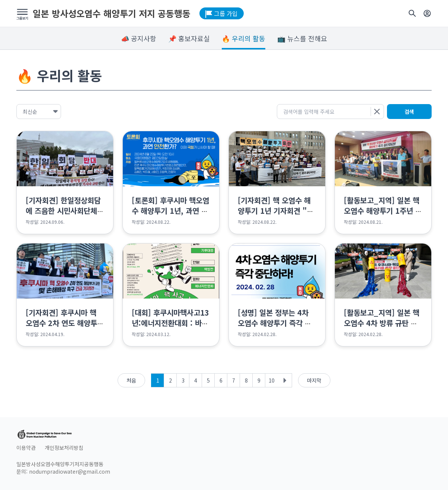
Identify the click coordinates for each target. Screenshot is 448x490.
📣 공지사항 (139, 38)
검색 (409, 112)
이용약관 (26, 448)
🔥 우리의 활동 (244, 38)
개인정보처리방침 (64, 448)
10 (272, 380)
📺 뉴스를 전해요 (302, 38)
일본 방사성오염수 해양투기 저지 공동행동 (112, 13)
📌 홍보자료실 (189, 38)
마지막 (314, 380)
